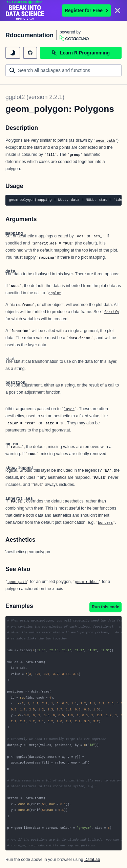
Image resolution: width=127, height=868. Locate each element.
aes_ (98, 236)
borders (105, 523)
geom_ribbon (87, 582)
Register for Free (86, 10)
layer (69, 409)
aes (80, 236)
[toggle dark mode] (13, 53)
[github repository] (30, 53)
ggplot (55, 293)
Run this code (105, 607)
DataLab (92, 860)
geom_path (105, 141)
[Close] (118, 10)
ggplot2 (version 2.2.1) (35, 97)
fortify (112, 312)
